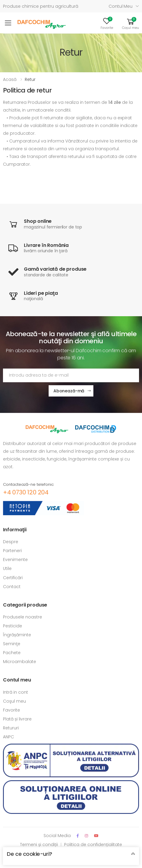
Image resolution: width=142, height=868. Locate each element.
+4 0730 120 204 (26, 492)
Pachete (12, 653)
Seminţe (12, 644)
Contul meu (121, 6)
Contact (12, 587)
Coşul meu (14, 701)
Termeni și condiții (39, 845)
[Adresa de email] (71, 375)
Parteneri (12, 551)
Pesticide (13, 626)
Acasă (10, 79)
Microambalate (20, 662)
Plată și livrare (17, 719)
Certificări (13, 578)
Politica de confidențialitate (93, 845)
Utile (7, 568)
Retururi (11, 728)
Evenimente (15, 560)
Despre (11, 542)
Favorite (11, 710)
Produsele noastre (23, 617)
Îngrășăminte (17, 635)
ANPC (9, 737)
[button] (131, 23)
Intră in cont (16, 692)
